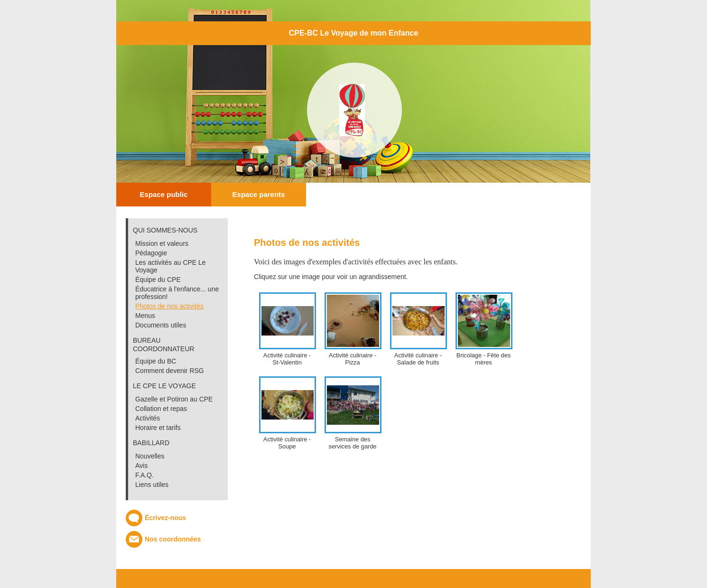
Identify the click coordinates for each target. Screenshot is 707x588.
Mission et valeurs (162, 243)
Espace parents (259, 194)
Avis (141, 466)
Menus (145, 316)
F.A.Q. (144, 475)
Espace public (164, 194)
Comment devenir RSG (170, 371)
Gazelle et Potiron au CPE (174, 399)
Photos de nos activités (169, 306)
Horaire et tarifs (158, 428)
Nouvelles (150, 456)
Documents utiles (161, 325)
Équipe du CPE (158, 280)
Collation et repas (161, 409)
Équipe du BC (156, 361)
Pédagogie (151, 253)
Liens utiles (152, 485)
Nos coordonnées (173, 539)
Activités (148, 418)
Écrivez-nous (165, 518)
